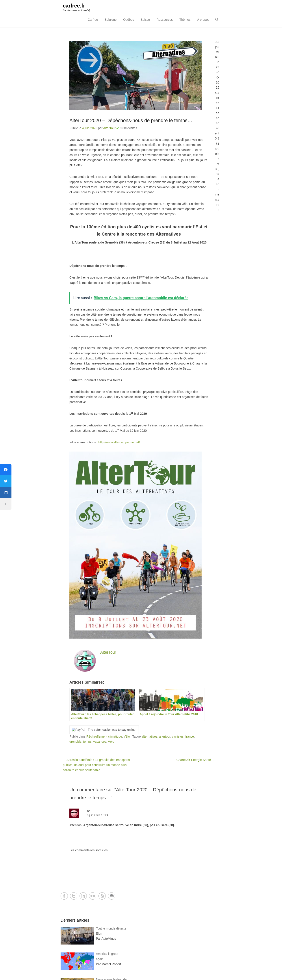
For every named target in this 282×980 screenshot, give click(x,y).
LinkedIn (83, 896)
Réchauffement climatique (104, 737)
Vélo (127, 737)
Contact (112, 896)
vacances (100, 742)
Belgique (111, 20)
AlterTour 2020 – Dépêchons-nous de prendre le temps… (131, 121)
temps (87, 742)
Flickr (93, 896)
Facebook (64, 896)
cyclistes (178, 737)
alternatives (150, 737)
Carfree (93, 20)
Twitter (74, 896)
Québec (129, 20)
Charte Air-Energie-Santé (196, 760)
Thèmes (185, 20)
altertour (165, 737)
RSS (102, 896)
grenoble (75, 742)
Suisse (145, 20)
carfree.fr (74, 6)
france (190, 737)
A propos (203, 20)
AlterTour (109, 128)
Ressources (165, 20)
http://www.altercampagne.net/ (119, 443)
